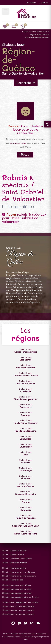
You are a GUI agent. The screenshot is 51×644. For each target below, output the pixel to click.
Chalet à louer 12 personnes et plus (18, 606)
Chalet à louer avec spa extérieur (17, 589)
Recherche (26, 83)
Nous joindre (36, 637)
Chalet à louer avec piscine (14, 568)
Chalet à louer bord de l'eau (14, 551)
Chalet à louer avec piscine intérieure (19, 572)
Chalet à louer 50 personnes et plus (18, 614)
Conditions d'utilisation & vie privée (16, 637)
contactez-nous (18, 143)
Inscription (32, 3)
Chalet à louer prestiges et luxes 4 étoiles (21, 597)
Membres (44, 3)
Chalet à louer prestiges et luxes (17, 593)
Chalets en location (39, 32)
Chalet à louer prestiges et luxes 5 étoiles (21, 602)
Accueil (25, 32)
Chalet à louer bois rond (13, 555)
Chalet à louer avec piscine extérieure (19, 576)
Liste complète (17, 207)
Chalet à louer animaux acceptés (17, 559)
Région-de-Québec (39, 35)
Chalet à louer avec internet (14, 563)
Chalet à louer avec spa (13, 580)
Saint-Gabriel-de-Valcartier (37, 38)
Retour (26, 155)
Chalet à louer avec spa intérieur (17, 585)
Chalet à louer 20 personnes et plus (18, 610)
